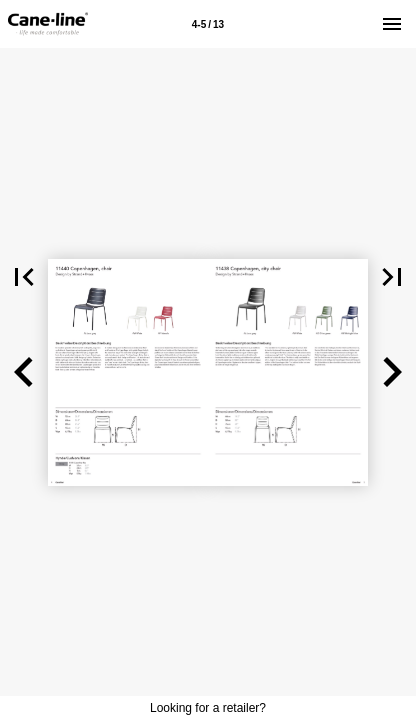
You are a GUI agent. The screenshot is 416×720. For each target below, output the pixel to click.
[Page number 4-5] (208, 24)
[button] (24, 277)
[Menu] (392, 24)
